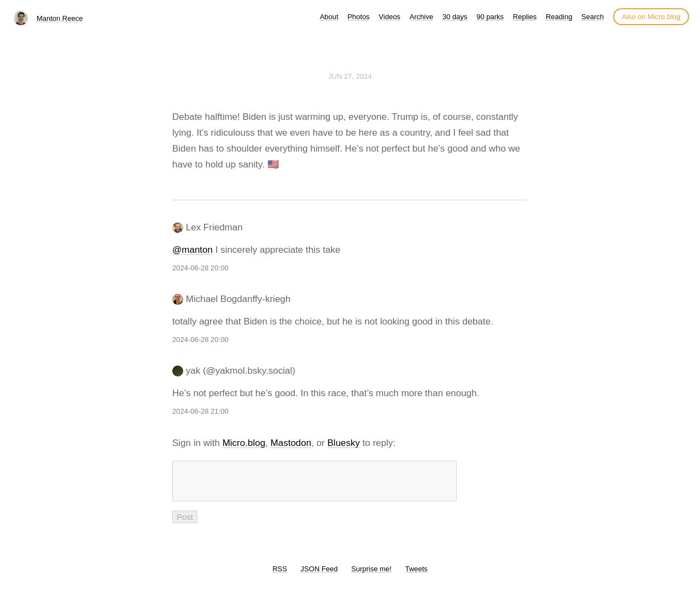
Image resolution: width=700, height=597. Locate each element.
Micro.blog (244, 443)
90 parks (490, 17)
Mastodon (291, 443)
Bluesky (344, 443)
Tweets (416, 575)
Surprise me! (371, 575)
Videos (390, 17)
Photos (358, 17)
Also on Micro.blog (651, 17)
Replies (525, 17)
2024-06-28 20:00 (200, 268)
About (329, 17)
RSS (280, 575)
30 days (455, 17)
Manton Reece (60, 18)
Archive (421, 17)
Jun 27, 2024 (350, 76)
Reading (559, 17)
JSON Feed (319, 575)
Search (593, 17)
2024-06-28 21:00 (200, 411)
